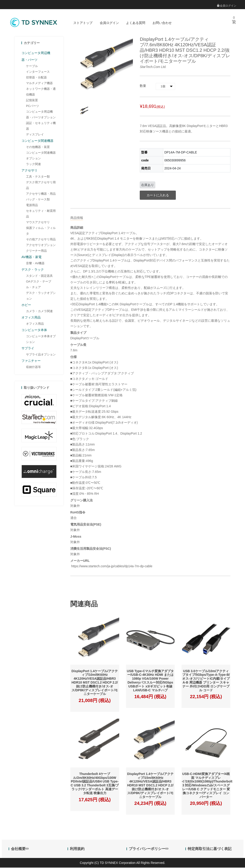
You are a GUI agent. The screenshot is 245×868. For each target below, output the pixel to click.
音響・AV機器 (35, 264)
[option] (83, 111)
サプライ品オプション (41, 355)
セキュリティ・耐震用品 (41, 214)
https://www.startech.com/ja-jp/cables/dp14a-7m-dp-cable (111, 567)
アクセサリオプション (41, 245)
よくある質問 (136, 23)
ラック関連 (33, 165)
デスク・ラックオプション (41, 296)
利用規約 (77, 849)
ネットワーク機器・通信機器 (41, 92)
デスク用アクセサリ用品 (41, 186)
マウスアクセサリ (38, 223)
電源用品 (32, 206)
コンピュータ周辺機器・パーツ (36, 57)
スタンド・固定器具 (39, 276)
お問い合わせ (162, 23)
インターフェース (38, 72)
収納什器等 (33, 367)
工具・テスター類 (38, 177)
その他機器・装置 (38, 147)
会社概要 (20, 849)
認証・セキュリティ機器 (41, 126)
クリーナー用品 (36, 251)
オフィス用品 (35, 324)
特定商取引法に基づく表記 (210, 849)
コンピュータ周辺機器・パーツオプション (41, 115)
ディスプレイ (35, 135)
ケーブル (32, 66)
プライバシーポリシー (149, 849)
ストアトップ (83, 23)
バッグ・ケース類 (38, 200)
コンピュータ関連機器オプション (41, 156)
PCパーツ (33, 106)
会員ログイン (227, 6)
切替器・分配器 (36, 78)
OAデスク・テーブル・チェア (39, 285)
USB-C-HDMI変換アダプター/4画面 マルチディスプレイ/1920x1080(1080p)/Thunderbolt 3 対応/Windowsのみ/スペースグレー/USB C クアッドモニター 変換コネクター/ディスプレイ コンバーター (207, 786)
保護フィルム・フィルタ (41, 231)
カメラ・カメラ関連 (39, 312)
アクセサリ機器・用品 (41, 194)
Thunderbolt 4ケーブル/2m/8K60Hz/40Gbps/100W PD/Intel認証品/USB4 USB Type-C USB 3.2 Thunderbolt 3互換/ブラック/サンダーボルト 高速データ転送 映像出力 (95, 784)
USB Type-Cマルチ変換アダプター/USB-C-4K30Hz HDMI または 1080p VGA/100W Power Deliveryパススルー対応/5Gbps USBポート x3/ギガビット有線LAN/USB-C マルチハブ (150, 681)
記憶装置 (32, 101)
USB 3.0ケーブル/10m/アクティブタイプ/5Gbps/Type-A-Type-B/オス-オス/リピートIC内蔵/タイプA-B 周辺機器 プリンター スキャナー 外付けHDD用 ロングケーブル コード (206, 681)
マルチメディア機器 (39, 84)
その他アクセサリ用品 (41, 240)
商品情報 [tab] (77, 218)
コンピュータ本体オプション (41, 339)
